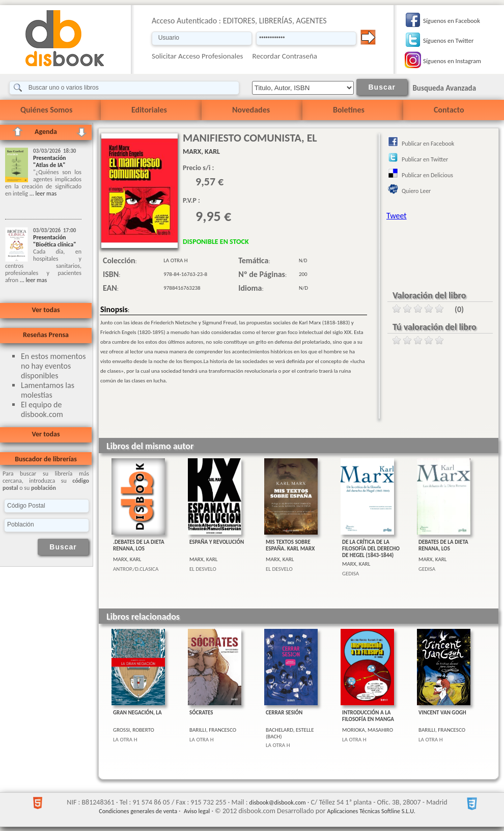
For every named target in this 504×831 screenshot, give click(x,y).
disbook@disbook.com (278, 802)
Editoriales (149, 110)
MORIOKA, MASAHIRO (368, 730)
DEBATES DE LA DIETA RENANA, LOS (443, 545)
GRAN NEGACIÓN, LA (137, 713)
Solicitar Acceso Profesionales (198, 56)
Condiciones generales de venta (138, 811)
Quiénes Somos (46, 110)
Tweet (397, 216)
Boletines (349, 110)
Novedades (251, 110)
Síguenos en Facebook (452, 21)
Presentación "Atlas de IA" (50, 161)
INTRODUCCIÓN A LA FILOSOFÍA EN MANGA (368, 716)
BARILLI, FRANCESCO (213, 730)
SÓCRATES (201, 713)
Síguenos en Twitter (448, 40)
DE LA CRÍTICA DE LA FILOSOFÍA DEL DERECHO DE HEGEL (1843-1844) (371, 549)
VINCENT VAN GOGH (442, 713)
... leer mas (42, 193)
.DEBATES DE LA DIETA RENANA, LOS (139, 545)
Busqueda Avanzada (444, 88)
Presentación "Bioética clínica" (54, 241)
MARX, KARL (127, 559)
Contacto (449, 110)
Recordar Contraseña (285, 56)
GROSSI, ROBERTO (134, 730)
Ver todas (46, 310)
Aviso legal (197, 811)
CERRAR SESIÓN (284, 713)
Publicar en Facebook (428, 144)
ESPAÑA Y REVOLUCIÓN (217, 542)
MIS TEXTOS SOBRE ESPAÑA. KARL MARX (290, 545)
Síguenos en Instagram (452, 61)
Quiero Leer (416, 191)
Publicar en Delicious (427, 175)
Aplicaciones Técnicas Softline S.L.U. (371, 811)
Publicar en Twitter (425, 159)
